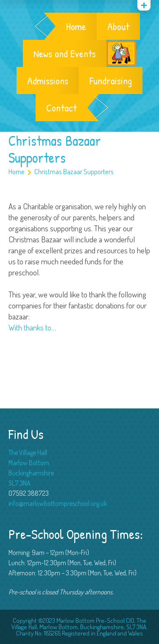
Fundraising (111, 80)
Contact (61, 108)
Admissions (48, 80)
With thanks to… (32, 327)
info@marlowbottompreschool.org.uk (58, 503)
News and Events (65, 53)
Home (76, 26)
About (118, 26)
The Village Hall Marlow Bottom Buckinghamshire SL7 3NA (31, 468)
